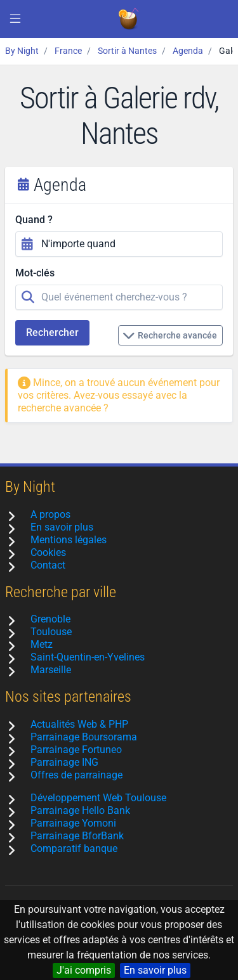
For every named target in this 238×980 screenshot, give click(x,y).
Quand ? (34, 220)
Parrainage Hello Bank (80, 810)
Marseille (51, 670)
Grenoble (50, 619)
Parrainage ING (64, 762)
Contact (48, 565)
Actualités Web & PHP (79, 724)
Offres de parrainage (76, 775)
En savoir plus (155, 970)
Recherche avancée (170, 335)
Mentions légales (69, 540)
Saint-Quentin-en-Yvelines (88, 657)
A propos (50, 514)
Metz (42, 644)
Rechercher (52, 332)
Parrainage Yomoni (73, 823)
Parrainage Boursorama (84, 737)
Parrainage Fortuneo (76, 750)
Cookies (48, 552)
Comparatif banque (74, 848)
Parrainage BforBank (77, 836)
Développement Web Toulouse (98, 798)
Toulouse (51, 632)
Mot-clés (35, 273)
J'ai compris (84, 970)
